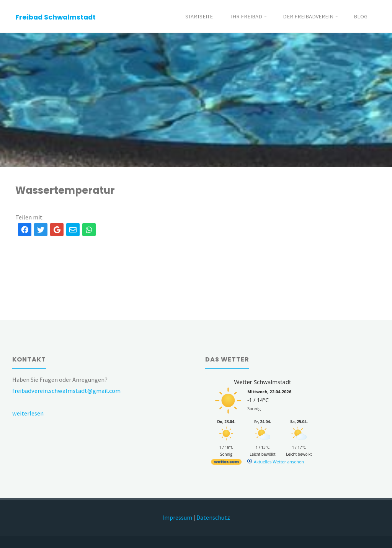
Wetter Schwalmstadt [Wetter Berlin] (262, 382)
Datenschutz (213, 517)
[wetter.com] (226, 463)
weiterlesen (28, 413)
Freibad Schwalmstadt (56, 17)
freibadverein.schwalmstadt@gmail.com (66, 391)
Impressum (177, 517)
